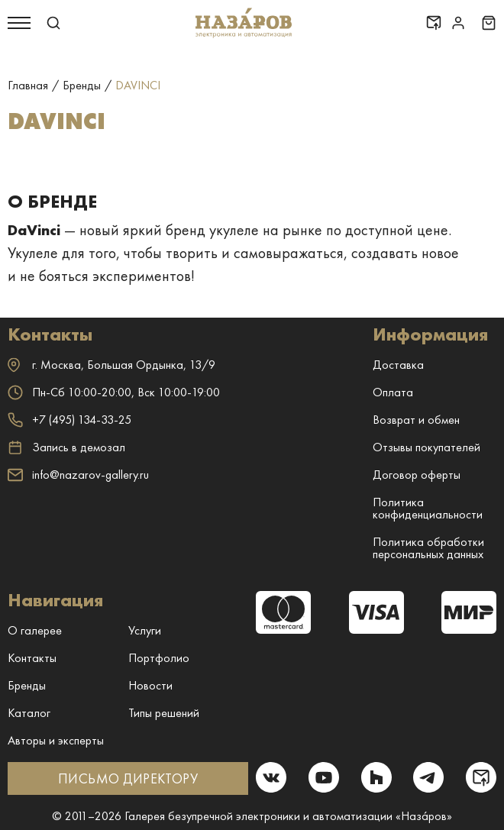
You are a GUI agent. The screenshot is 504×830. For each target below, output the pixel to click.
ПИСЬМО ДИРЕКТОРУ (128, 778)
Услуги (145, 630)
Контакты (32, 658)
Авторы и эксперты (56, 740)
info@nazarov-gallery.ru (78, 475)
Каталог (29, 713)
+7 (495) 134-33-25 (69, 420)
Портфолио (159, 658)
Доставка (398, 365)
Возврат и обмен (416, 420)
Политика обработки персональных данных (428, 548)
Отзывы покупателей (426, 447)
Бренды (27, 685)
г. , (111, 365)
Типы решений (164, 713)
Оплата (393, 392)
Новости (150, 685)
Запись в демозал (66, 447)
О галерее (35, 630)
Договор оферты (417, 475)
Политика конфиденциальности (428, 508)
